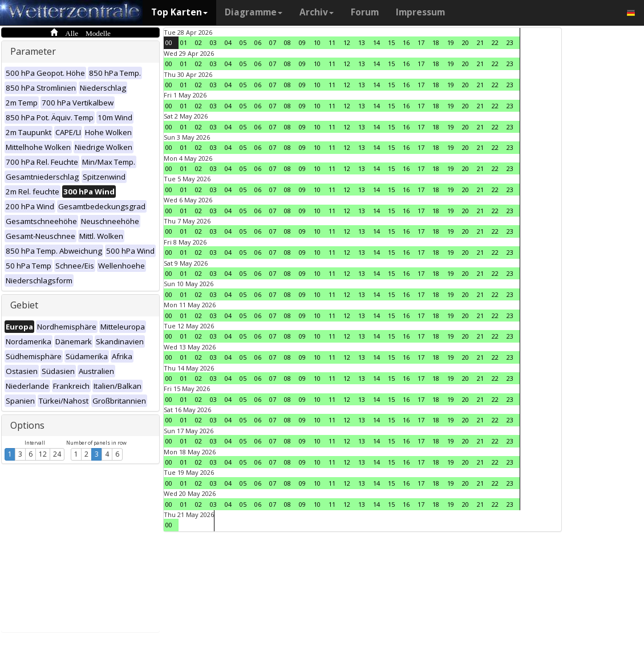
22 (495, 42)
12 (43, 454)
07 (273, 42)
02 (199, 42)
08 (287, 42)
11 (332, 42)
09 (302, 42)
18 (436, 42)
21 (480, 42)
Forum (365, 12)
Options (27, 425)
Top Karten (179, 12)
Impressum (420, 12)
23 (510, 42)
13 (362, 42)
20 (465, 42)
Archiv (317, 12)
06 (258, 42)
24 (57, 454)
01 (184, 42)
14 (376, 42)
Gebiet (24, 305)
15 (391, 42)
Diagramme (254, 12)
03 (213, 42)
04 (228, 42)
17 (421, 42)
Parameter (33, 51)
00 (169, 42)
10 (317, 42)
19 (451, 42)
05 (243, 42)
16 (406, 42)
